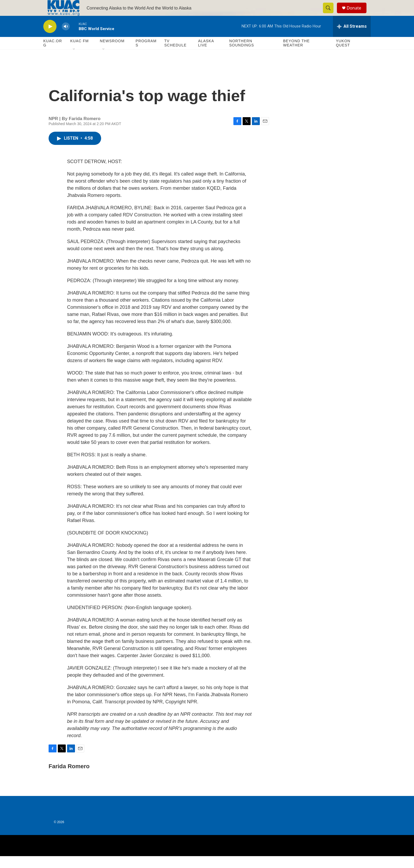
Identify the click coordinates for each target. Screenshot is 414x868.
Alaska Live (206, 55)
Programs (146, 55)
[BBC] (265, 857)
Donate (357, 14)
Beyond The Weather (296, 55)
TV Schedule (175, 55)
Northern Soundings (242, 55)
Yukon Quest (343, 55)
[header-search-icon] (331, 14)
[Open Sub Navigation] (74, 61)
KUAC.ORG (53, 55)
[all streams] (352, 38)
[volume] (66, 38)
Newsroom (112, 53)
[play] (50, 38)
